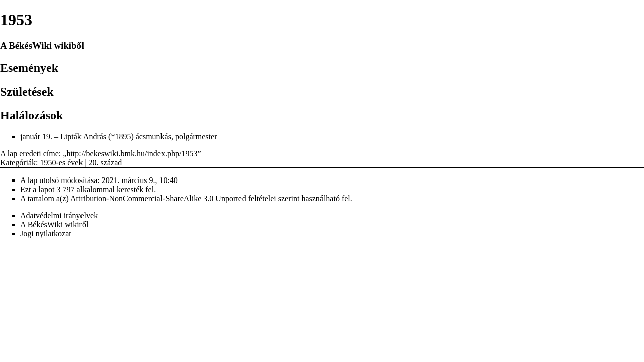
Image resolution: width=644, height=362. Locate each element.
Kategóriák (18, 163)
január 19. (36, 137)
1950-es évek (62, 163)
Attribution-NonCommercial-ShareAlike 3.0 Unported (158, 198)
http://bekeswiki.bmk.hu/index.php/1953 (132, 154)
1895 (123, 137)
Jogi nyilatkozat (46, 234)
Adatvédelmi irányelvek (59, 215)
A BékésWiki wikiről (54, 224)
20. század (105, 163)
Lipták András (83, 137)
